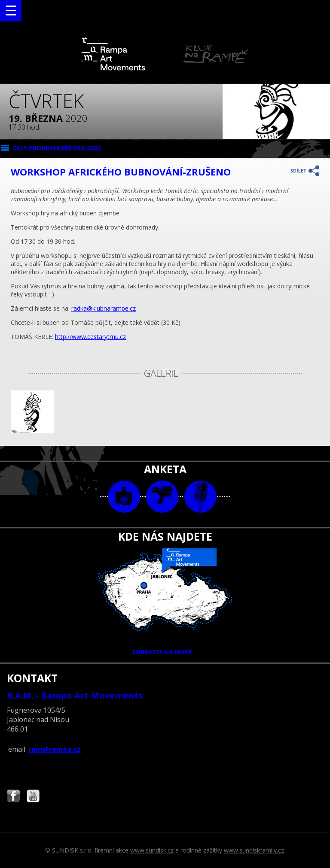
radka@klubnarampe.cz (104, 308)
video (162, 497)
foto (124, 497)
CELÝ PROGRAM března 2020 (57, 148)
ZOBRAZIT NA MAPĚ (165, 602)
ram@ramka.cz (55, 749)
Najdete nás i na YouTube (33, 797)
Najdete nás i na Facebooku (13, 797)
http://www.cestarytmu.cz (90, 337)
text (200, 497)
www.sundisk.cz (152, 850)
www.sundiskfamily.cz (254, 850)
